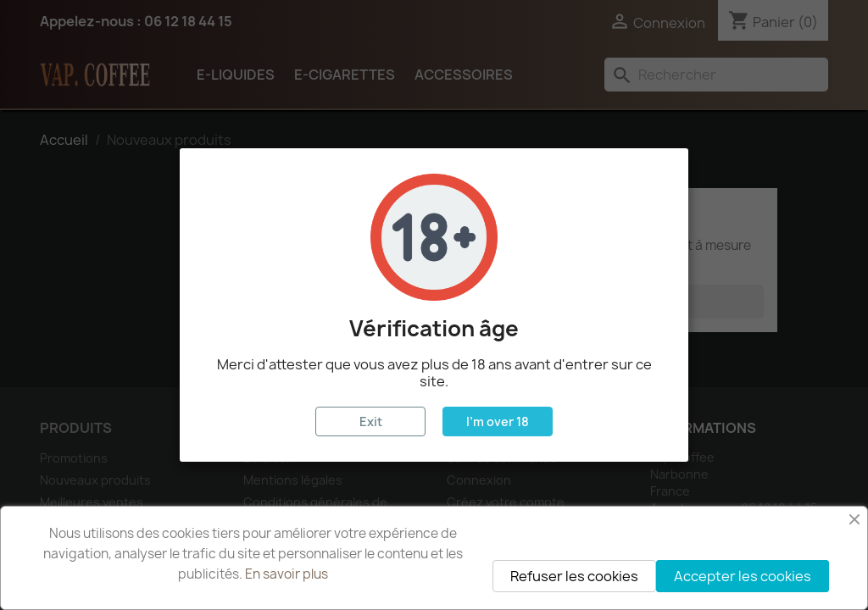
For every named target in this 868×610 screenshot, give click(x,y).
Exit (371, 421)
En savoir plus (287, 574)
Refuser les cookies (574, 576)
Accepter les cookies (743, 576)
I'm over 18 (498, 421)
